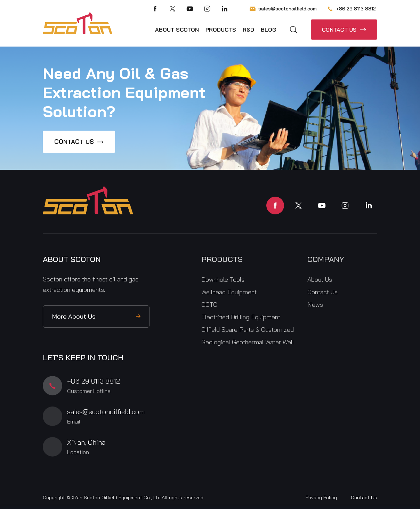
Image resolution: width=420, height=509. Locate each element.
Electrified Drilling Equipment (241, 317)
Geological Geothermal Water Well (248, 342)
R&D (248, 30)
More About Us (74, 316)
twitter (298, 206)
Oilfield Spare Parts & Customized (248, 330)
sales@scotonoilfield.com (283, 9)
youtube (322, 206)
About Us (320, 280)
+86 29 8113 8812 (352, 9)
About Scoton (177, 30)
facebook (275, 206)
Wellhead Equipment (229, 292)
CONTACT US (339, 30)
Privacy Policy (321, 498)
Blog (269, 30)
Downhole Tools (223, 280)
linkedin (368, 206)
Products (221, 30)
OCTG (209, 305)
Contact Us (322, 292)
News (315, 305)
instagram (345, 206)
